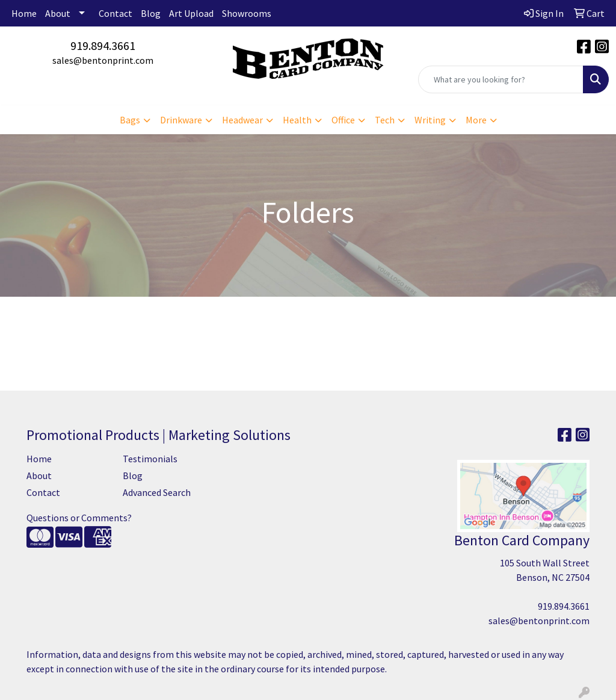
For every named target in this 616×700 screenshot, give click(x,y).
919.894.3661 (103, 45)
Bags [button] (130, 120)
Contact (115, 13)
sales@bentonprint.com (103, 60)
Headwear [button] (242, 120)
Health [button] (297, 120)
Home (24, 13)
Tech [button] (385, 120)
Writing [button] (430, 120)
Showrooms (247, 13)
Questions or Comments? (79, 518)
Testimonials (150, 459)
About (58, 13)
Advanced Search (157, 492)
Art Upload (191, 13)
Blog (151, 13)
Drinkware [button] (181, 120)
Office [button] (343, 120)
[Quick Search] (501, 79)
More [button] (476, 120)
